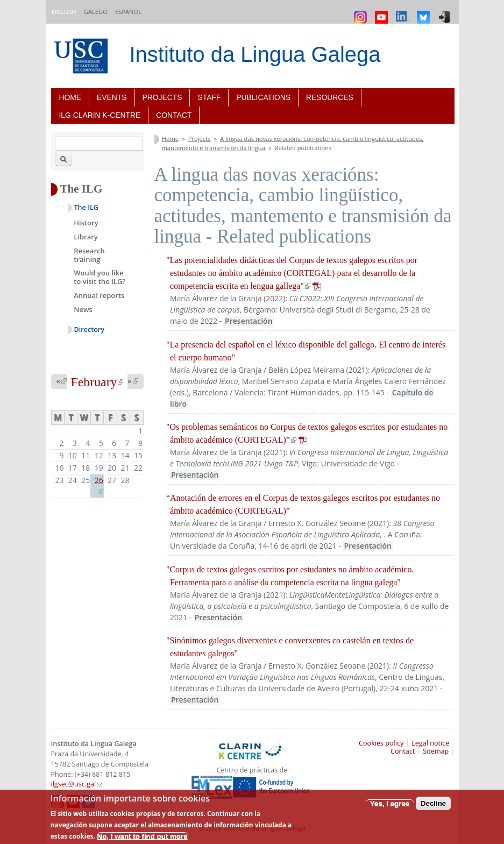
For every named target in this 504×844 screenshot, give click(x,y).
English (64, 12)
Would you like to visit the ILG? (100, 277)
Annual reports (99, 295)
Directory (90, 329)
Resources (330, 97)
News (83, 309)
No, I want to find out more (143, 836)
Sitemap (436, 751)
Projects (162, 97)
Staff (209, 97)
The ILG (86, 207)
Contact (174, 115)
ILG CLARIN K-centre (100, 115)
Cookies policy (381, 743)
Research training (89, 255)
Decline (433, 803)
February (97, 382)
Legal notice (430, 743)
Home (70, 97)
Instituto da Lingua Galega (255, 54)
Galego (96, 12)
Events (112, 97)
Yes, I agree (390, 803)
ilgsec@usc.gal (77, 784)
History (86, 223)
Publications (263, 97)
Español (128, 12)
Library (86, 237)
